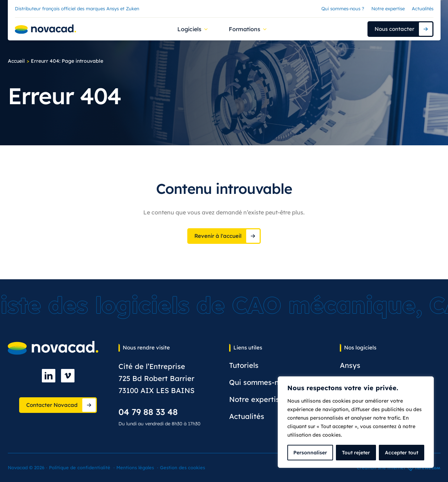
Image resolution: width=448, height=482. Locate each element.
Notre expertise (388, 9)
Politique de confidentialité (80, 467)
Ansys (350, 365)
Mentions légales (135, 467)
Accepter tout (402, 453)
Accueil (16, 61)
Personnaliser (310, 453)
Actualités (423, 9)
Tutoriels (244, 365)
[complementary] (356, 422)
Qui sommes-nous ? (343, 9)
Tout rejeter (356, 453)
